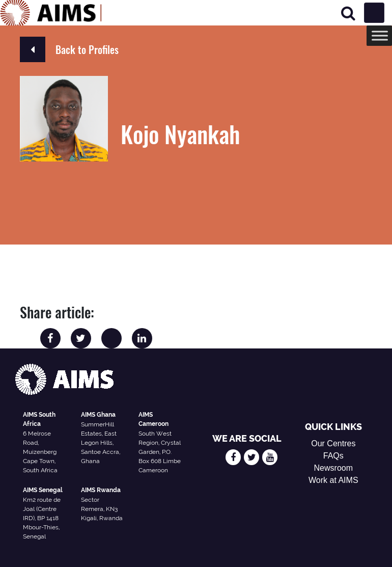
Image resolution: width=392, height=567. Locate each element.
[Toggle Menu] (380, 35)
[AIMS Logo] (51, 13)
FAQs (333, 456)
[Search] (348, 13)
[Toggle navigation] (374, 13)
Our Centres (333, 443)
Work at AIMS (333, 480)
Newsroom (333, 468)
